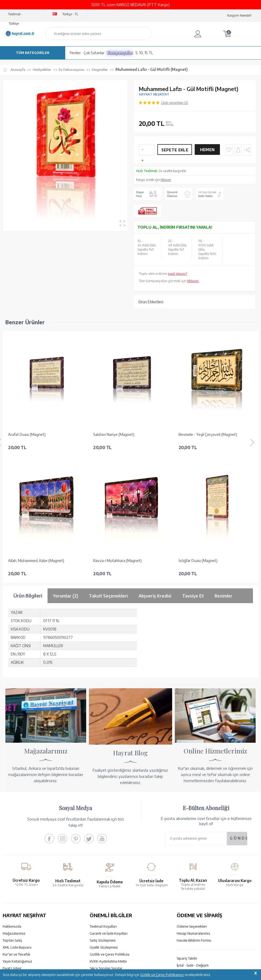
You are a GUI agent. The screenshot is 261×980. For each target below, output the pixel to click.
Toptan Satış (12, 814)
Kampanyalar (120, 53)
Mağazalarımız (14, 807)
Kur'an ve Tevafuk (17, 828)
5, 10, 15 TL (144, 53)
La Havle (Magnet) (194, 435)
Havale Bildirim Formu (194, 814)
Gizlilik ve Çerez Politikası (110, 828)
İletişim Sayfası (14, 909)
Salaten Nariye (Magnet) (29, 435)
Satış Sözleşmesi (103, 814)
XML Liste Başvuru (17, 821)
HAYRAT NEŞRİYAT (154, 94)
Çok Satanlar (94, 53)
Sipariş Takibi (187, 832)
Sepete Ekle (175, 150)
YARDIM (149, 933)
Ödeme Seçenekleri (192, 800)
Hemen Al (207, 151)
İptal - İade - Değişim (193, 839)
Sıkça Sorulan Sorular (106, 842)
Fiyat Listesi (12, 842)
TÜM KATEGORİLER (33, 53)
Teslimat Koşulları (103, 800)
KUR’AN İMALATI (26, 933)
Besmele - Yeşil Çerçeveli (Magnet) (122, 435)
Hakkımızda (12, 800)
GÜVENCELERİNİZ (94, 933)
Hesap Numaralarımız (193, 807)
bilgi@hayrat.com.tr (18, 902)
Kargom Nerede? (239, 15)
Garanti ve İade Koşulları (109, 807)
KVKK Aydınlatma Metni (108, 835)
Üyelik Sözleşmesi (104, 821)
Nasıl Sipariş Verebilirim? (196, 846)
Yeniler (75, 53)
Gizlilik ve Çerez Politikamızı (162, 975)
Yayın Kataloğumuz (17, 835)
